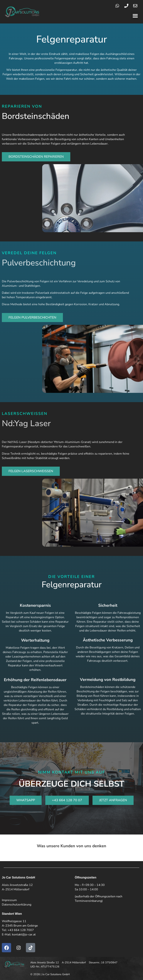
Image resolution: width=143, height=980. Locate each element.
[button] (135, 16)
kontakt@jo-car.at (24, 935)
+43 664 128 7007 (21, 930)
